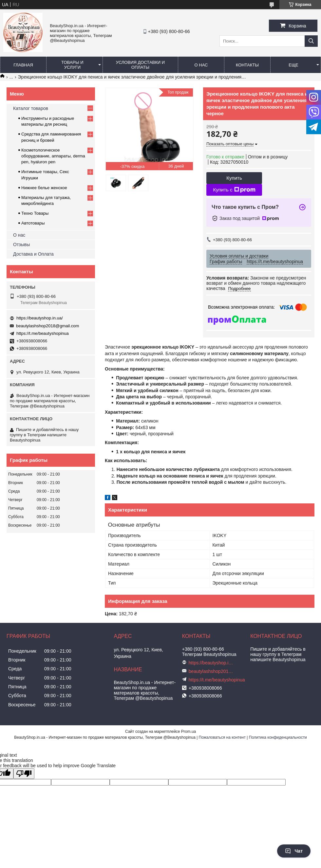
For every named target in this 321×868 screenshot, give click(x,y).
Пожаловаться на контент (222, 737)
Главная (23, 65)
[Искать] (311, 41)
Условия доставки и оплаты (140, 65)
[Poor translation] (24, 774)
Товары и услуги (72, 65)
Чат (294, 851)
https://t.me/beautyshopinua (43, 333)
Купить (234, 178)
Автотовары (33, 223)
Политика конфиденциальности (278, 737)
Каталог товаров (31, 108)
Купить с (234, 190)
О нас (201, 65)
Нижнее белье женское (44, 188)
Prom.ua (189, 732)
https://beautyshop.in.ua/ (40, 318)
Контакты (247, 65)
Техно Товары (35, 213)
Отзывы (21, 244)
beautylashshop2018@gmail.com (47, 326)
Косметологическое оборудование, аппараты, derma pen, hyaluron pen (53, 156)
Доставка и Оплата (33, 254)
